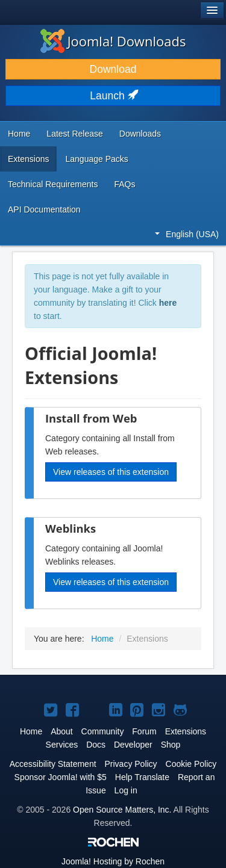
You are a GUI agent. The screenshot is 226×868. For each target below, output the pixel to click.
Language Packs (96, 159)
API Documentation (44, 209)
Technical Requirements (53, 184)
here (168, 303)
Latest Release (74, 134)
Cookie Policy (191, 764)
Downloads (140, 134)
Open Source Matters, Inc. (122, 810)
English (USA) (187, 234)
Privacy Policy (130, 764)
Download (113, 69)
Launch (113, 96)
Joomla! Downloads (113, 41)
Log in (126, 790)
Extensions (28, 159)
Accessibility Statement (53, 764)
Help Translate (142, 777)
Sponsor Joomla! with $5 (61, 777)
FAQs (124, 184)
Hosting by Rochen (113, 861)
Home (19, 134)
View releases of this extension (111, 472)
